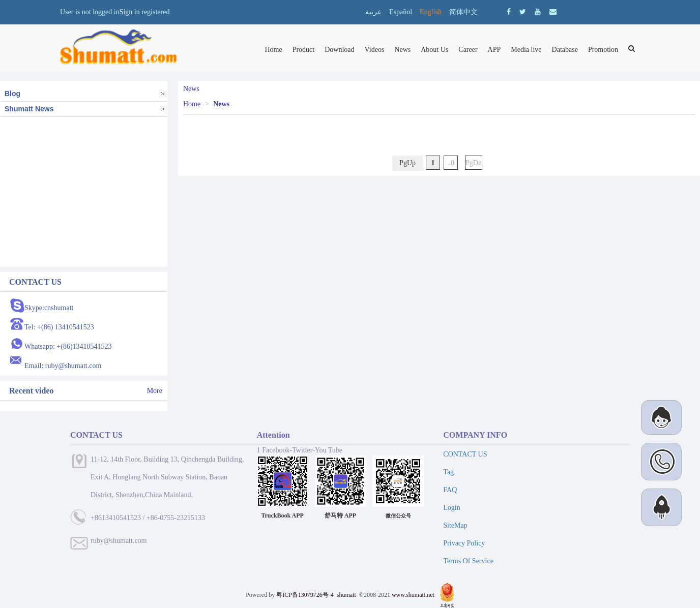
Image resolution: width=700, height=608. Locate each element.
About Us (434, 50)
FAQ (450, 490)
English (431, 12)
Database (565, 50)
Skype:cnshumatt (49, 308)
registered (155, 12)
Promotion (603, 50)
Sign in (130, 12)
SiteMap (455, 525)
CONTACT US (465, 454)
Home (273, 50)
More (155, 391)
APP (494, 50)
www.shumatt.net (413, 595)
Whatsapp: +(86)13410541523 (68, 346)
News (402, 50)
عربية (373, 12)
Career (468, 50)
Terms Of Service (468, 561)
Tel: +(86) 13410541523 (59, 327)
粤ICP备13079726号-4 (305, 595)
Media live (526, 50)
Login (451, 508)
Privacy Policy (464, 543)
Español (401, 12)
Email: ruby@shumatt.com (63, 366)
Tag (448, 472)
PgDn (474, 163)
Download (339, 50)
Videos (375, 50)
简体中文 (463, 12)
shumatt (347, 595)
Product (304, 50)
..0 (451, 163)
